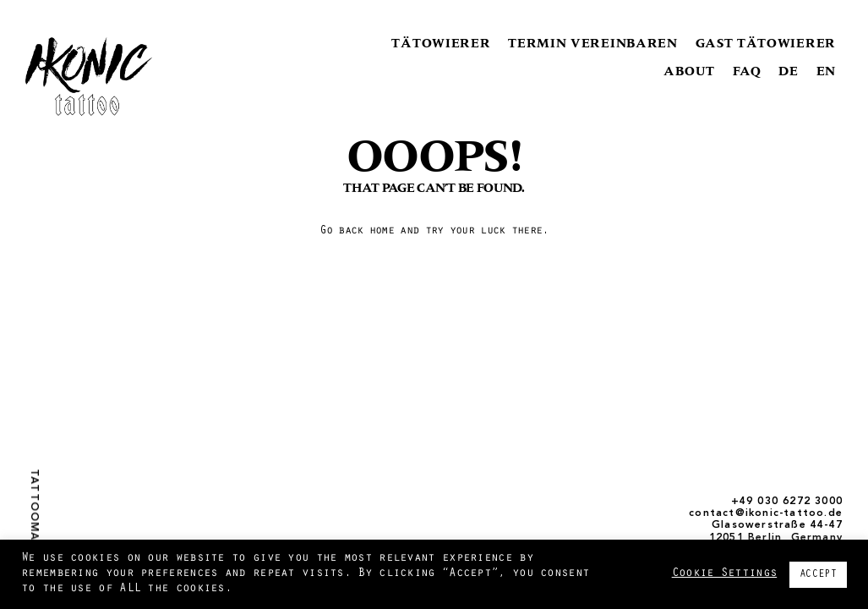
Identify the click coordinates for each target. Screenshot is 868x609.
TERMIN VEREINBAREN (593, 43)
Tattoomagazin (34, 524)
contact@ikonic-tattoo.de (766, 513)
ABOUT (689, 71)
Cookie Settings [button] (725, 574)
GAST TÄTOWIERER (766, 43)
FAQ (747, 71)
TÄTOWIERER (441, 43)
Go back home (357, 232)
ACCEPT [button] (818, 575)
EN (826, 71)
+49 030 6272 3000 (787, 502)
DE (788, 71)
